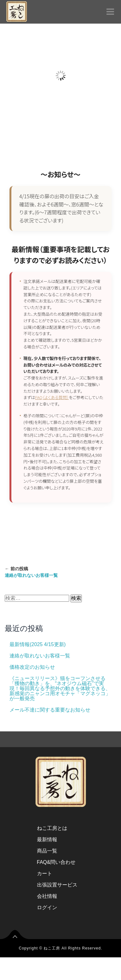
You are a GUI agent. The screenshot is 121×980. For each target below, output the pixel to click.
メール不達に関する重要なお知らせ (50, 710)
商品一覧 (47, 851)
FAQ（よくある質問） (52, 397)
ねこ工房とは (52, 828)
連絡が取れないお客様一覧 (40, 656)
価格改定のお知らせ (32, 667)
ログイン (47, 907)
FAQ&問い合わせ (56, 862)
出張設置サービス (57, 885)
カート (45, 873)
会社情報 (47, 896)
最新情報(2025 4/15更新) (38, 644)
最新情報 (47, 839)
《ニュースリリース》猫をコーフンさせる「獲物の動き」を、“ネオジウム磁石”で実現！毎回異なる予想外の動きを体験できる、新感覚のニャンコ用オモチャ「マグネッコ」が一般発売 (60, 688)
